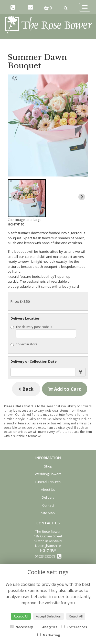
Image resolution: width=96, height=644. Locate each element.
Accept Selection (49, 616)
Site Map (48, 513)
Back (26, 389)
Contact (48, 505)
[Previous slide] (14, 197)
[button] (27, 198)
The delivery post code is (43, 331)
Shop (48, 466)
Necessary (22, 627)
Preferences (74, 627)
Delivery (48, 497)
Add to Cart (65, 389)
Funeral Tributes (48, 482)
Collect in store (24, 344)
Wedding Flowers (48, 474)
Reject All (76, 616)
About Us (48, 489)
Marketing (49, 635)
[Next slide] (82, 197)
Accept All (21, 616)
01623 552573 (48, 556)
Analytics (47, 627)
